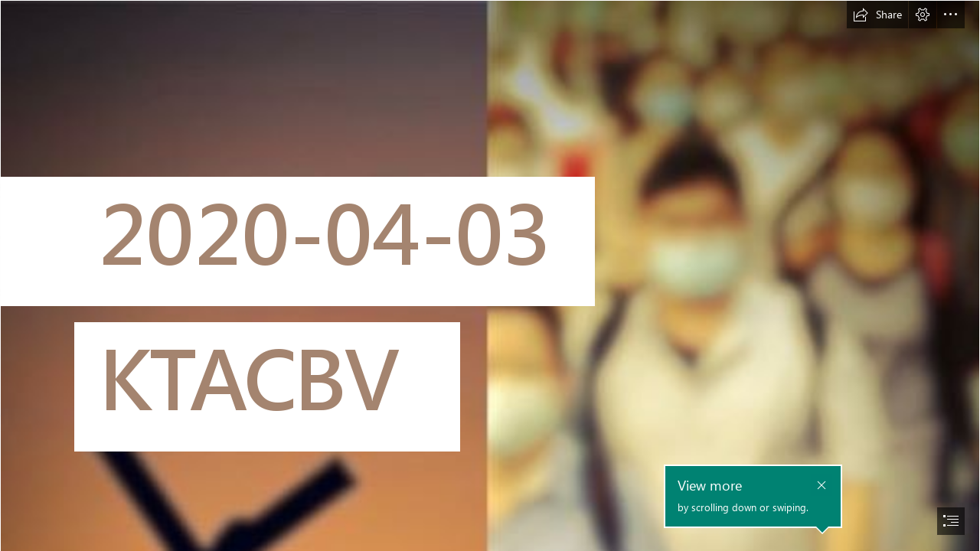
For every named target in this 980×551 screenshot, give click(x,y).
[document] (490, 275)
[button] (877, 15)
